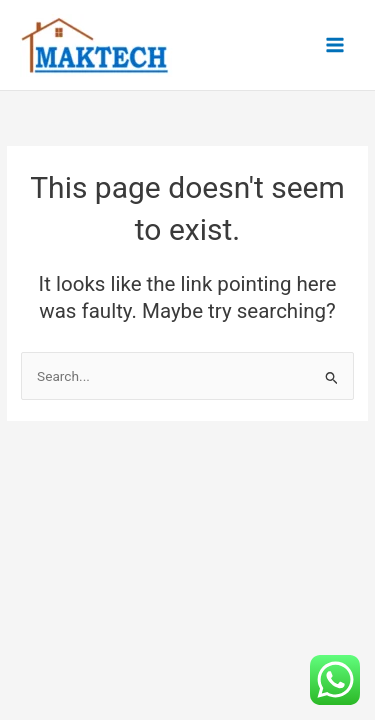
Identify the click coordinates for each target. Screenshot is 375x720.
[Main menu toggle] (335, 45)
